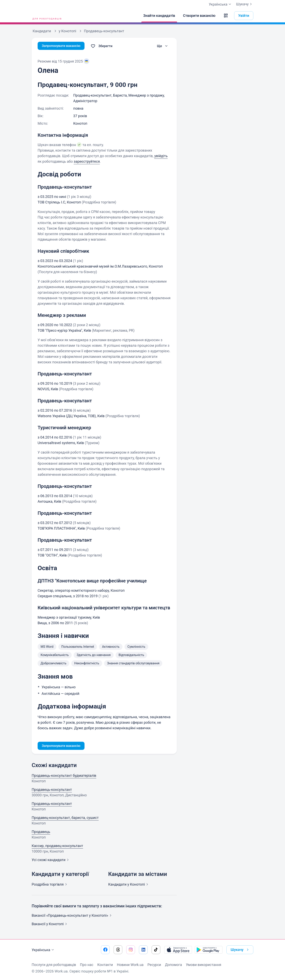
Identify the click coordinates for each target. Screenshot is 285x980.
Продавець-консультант (52, 790)
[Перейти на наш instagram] (131, 950)
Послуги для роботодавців (54, 965)
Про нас (87, 965)
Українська (43, 950)
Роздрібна (50, 885)
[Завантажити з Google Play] (209, 950)
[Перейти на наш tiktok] (156, 950)
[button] (226, 16)
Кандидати (129, 885)
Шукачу (245, 4)
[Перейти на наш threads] (118, 950)
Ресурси (154, 965)
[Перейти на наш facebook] (105, 950)
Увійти (244, 16)
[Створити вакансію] (199, 16)
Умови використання (204, 965)
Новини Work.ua (130, 965)
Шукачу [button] (240, 950)
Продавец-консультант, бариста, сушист (65, 818)
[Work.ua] (47, 16)
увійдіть (161, 156)
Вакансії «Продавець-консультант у (72, 916)
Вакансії (50, 924)
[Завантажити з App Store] (178, 950)
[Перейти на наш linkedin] (143, 950)
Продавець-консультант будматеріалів (64, 776)
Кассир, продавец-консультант (57, 846)
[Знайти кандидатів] (159, 16)
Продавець (41, 832)
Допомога (173, 965)
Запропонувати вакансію (63, 46)
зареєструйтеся (87, 161)
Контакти (105, 965)
